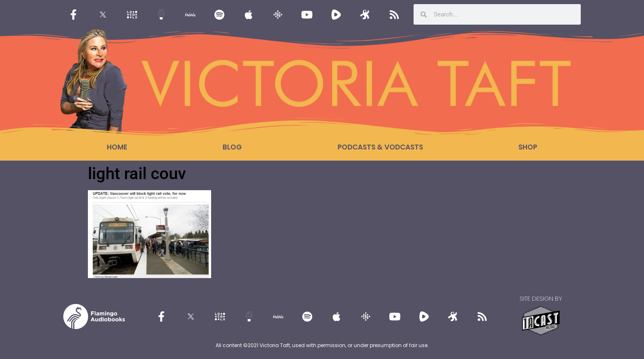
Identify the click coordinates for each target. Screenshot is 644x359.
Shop (528, 147)
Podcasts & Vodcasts (380, 147)
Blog (232, 147)
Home (117, 147)
